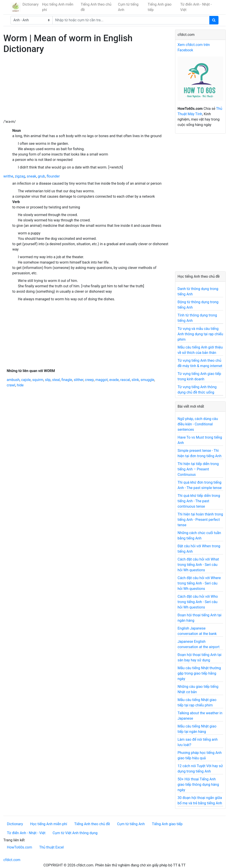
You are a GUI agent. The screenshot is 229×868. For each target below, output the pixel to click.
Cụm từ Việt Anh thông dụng (75, 833)
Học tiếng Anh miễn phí (58, 7)
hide (20, 385)
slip (48, 380)
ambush (13, 380)
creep (89, 380)
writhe (8, 176)
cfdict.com (12, 860)
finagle (67, 380)
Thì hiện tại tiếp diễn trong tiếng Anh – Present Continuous (198, 469)
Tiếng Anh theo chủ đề (96, 7)
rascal (125, 380)
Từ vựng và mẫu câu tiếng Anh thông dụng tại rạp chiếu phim (200, 334)
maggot (102, 380)
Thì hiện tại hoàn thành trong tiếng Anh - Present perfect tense (200, 520)
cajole (26, 380)
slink (135, 380)
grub (41, 176)
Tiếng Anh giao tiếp (159, 7)
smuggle (147, 380)
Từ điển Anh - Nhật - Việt (196, 7)
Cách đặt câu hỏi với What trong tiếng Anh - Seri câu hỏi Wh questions (198, 565)
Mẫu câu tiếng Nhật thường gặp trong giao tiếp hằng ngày (199, 673)
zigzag (20, 176)
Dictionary (31, 4)
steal (56, 380)
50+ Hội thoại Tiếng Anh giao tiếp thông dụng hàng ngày (198, 785)
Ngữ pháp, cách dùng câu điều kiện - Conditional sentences (198, 424)
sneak (32, 176)
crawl (11, 385)
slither (79, 380)
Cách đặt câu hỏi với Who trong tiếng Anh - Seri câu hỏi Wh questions (198, 602)
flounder (53, 176)
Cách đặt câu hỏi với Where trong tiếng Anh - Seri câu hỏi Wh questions (199, 583)
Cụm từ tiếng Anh (128, 7)
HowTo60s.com (19, 847)
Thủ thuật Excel (51, 847)
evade (114, 380)
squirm (38, 380)
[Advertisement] (86, 88)
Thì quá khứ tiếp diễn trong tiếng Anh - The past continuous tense (199, 501)
